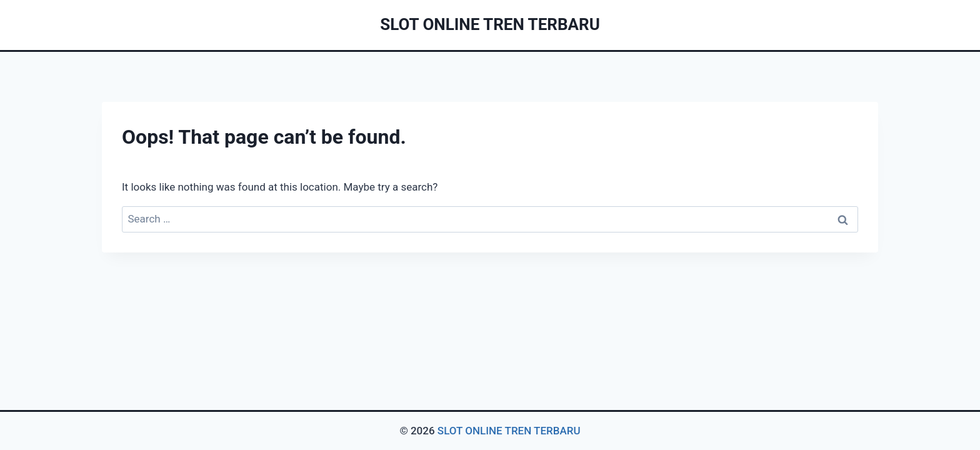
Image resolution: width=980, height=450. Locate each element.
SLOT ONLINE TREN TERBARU (509, 431)
